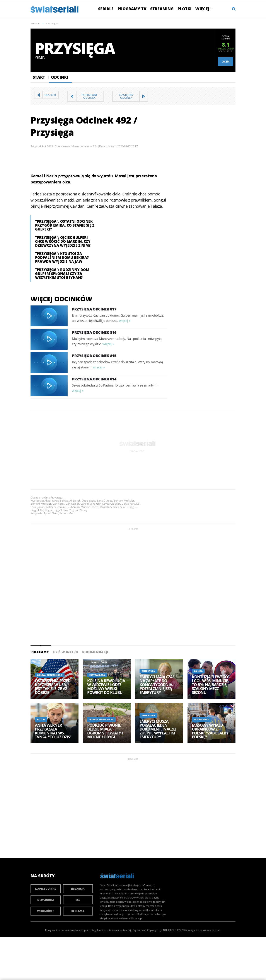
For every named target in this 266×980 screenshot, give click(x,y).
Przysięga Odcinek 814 (94, 379)
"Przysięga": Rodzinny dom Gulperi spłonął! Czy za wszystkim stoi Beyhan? (62, 274)
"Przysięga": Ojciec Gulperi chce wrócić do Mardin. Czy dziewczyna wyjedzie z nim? (63, 241)
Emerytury (148, 671)
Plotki (184, 9)
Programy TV (132, 9)
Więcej (203, 9)
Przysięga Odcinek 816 (94, 332)
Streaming (162, 9)
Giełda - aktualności (50, 675)
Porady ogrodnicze (101, 719)
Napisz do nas (46, 889)
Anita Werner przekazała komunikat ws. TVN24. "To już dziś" (53, 731)
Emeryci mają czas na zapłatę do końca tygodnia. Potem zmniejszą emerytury (157, 685)
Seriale (106, 9)
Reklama (78, 911)
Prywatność (139, 930)
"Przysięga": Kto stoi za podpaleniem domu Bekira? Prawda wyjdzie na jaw (62, 258)
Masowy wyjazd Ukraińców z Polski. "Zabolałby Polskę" (210, 731)
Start (39, 77)
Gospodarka (202, 719)
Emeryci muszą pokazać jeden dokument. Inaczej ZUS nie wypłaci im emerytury (158, 729)
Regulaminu (98, 930)
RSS (78, 900)
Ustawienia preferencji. (119, 930)
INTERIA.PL (169, 930)
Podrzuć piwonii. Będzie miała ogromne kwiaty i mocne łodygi (105, 731)
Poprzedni (89, 96)
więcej (124, 320)
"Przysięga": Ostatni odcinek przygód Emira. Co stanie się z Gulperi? (65, 225)
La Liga (198, 671)
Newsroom (46, 900)
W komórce (46, 911)
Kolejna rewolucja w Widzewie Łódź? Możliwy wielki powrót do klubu (106, 687)
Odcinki (60, 77)
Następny (126, 96)
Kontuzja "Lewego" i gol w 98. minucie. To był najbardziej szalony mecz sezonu (211, 685)
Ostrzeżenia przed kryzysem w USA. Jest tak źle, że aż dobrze (53, 687)
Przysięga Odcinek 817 (94, 309)
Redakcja (78, 889)
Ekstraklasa (97, 675)
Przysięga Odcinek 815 (94, 356)
